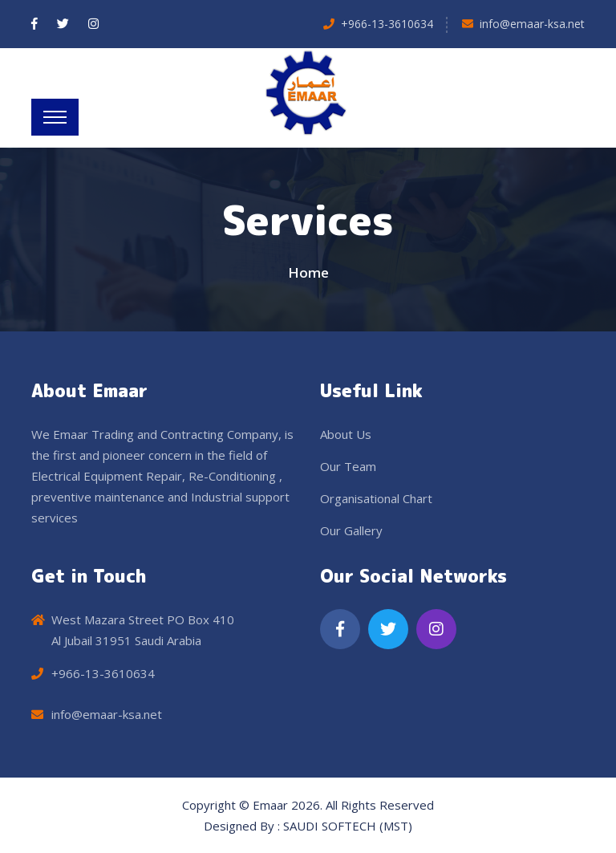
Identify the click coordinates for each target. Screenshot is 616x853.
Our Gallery (351, 530)
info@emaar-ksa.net (532, 24)
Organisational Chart (376, 498)
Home (308, 272)
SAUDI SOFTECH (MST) (348, 826)
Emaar (270, 805)
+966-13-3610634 (387, 24)
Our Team (348, 466)
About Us (346, 434)
